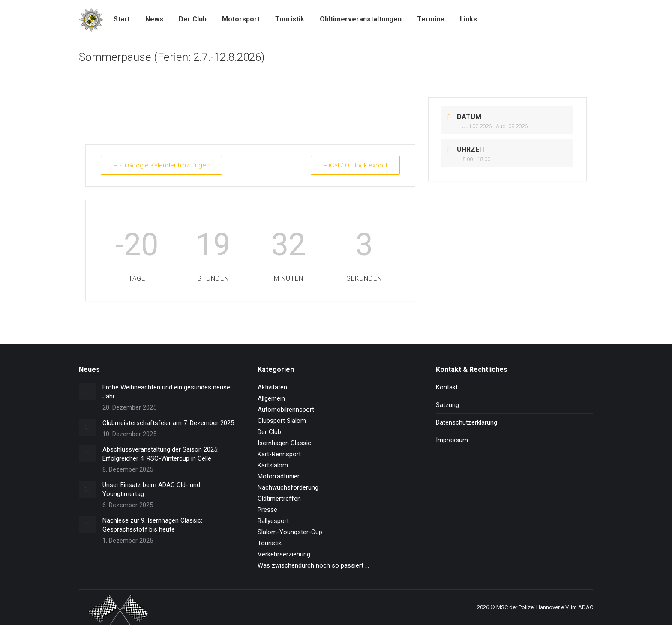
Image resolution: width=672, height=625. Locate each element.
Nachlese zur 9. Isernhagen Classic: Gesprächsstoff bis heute (152, 525)
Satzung (447, 405)
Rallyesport (273, 521)
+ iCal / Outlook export (355, 165)
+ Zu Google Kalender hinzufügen (161, 165)
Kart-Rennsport (279, 454)
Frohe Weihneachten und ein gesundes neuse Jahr (166, 392)
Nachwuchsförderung (288, 487)
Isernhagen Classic (284, 443)
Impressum (452, 440)
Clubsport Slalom (282, 421)
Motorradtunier (279, 476)
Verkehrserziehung (284, 554)
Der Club (269, 432)
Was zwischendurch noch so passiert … (313, 565)
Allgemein (271, 398)
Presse (267, 510)
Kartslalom (273, 465)
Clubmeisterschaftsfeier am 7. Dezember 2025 (168, 423)
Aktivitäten (272, 387)
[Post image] (87, 392)
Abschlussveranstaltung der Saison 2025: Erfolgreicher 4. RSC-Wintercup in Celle (160, 454)
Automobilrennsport (286, 410)
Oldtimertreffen (279, 499)
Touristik (270, 543)
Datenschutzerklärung (466, 422)
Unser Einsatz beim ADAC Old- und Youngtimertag (151, 489)
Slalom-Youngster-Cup (290, 532)
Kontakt (447, 387)
